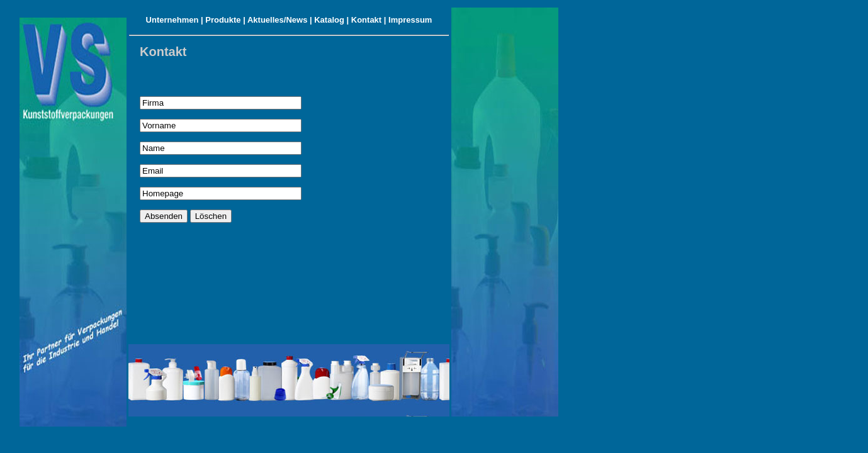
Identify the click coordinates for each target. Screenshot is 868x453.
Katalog (329, 20)
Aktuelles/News (277, 20)
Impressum (410, 20)
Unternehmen (172, 20)
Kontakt (366, 20)
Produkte (223, 20)
